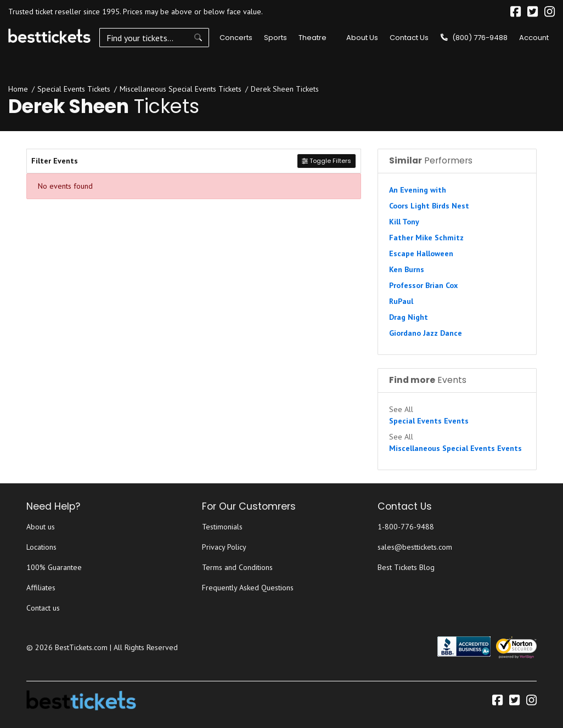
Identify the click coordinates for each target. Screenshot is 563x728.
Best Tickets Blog (406, 567)
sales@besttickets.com (415, 547)
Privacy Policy (224, 547)
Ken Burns (407, 269)
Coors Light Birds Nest (429, 206)
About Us (362, 38)
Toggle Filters (326, 161)
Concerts (236, 38)
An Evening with (418, 190)
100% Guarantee (54, 567)
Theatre (313, 38)
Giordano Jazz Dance (426, 333)
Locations (41, 547)
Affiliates (41, 588)
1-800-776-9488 (406, 527)
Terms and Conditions (237, 567)
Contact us (43, 608)
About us (41, 527)
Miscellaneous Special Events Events (455, 448)
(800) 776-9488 (474, 38)
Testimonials (222, 527)
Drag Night (409, 317)
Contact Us (409, 38)
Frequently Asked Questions (248, 588)
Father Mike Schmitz (426, 238)
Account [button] (534, 38)
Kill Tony (404, 222)
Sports (275, 38)
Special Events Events (429, 421)
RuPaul (401, 301)
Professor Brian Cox (423, 285)
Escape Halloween (421, 253)
